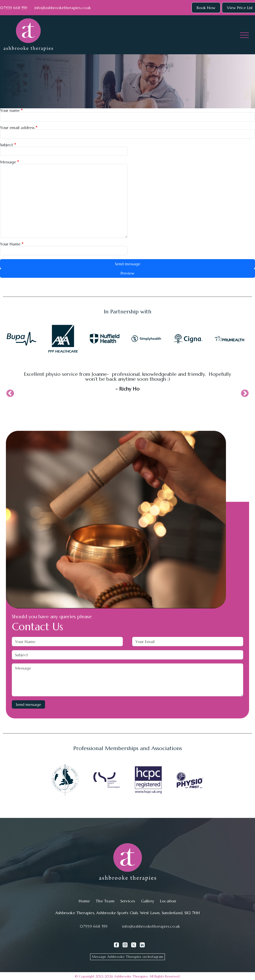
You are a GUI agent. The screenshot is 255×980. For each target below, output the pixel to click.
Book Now (206, 8)
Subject (7, 145)
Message (8, 162)
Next (245, 394)
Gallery (148, 901)
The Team (105, 901)
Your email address (17, 127)
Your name (10, 110)
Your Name (10, 244)
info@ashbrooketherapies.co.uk (63, 8)
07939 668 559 (14, 8)
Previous (10, 394)
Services (128, 901)
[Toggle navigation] (244, 35)
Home (84, 901)
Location (168, 901)
